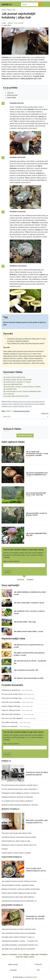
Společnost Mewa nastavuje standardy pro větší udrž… (20, 805)
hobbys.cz (6, 761)
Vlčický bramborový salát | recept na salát (16, 841)
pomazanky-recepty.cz (12, 905)
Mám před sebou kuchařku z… (12, 714)
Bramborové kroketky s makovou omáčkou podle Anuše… (21, 889)
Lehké (4, 23)
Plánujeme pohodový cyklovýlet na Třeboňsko (17, 797)
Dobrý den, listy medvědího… (11, 702)
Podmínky (43, 954)
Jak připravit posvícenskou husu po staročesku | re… (20, 901)
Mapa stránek (29, 957)
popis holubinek (25, 404)
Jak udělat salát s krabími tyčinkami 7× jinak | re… (18, 937)
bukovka (42, 402)
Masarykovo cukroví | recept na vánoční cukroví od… (19, 845)
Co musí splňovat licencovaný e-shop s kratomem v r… (20, 789)
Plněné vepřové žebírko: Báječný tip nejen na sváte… (19, 893)
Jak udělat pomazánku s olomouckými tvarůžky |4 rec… (20, 945)
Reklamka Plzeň (31, 977)
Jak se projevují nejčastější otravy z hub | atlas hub (36, 494)
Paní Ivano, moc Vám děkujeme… (13, 718)
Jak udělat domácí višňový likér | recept (28, 631)
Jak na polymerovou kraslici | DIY (26, 670)
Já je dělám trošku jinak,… (10, 722)
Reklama (27, 954)
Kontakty (13, 954)
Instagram (30, 580)
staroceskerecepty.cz (12, 857)
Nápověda (35, 954)
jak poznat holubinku (38, 404)
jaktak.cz (5, 954)
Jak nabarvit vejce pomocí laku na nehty (29, 678)
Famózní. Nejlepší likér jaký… (11, 706)
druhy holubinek (14, 404)
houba (20, 402)
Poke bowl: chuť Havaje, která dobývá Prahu (17, 833)
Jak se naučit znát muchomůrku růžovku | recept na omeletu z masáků (37, 454)
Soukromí (19, 957)
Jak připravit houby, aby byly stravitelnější (17, 380)
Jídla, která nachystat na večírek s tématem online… (19, 929)
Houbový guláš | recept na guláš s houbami (16, 853)
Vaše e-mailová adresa (11, 561)
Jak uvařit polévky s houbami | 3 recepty (17, 382)
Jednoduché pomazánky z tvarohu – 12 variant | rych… (20, 941)
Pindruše (5, 849)
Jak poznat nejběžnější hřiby (13, 384)
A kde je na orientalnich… (10, 726)
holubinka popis (7, 406)
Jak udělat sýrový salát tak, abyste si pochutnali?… (19, 949)
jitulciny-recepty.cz (10, 809)
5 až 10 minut (19, 23)
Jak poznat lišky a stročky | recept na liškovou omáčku (22, 387)
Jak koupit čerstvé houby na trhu (14, 377)
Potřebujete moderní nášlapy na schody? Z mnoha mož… (21, 793)
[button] (25, 41)
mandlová (5, 404)
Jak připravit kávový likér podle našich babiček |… (18, 897)
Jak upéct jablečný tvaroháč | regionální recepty (18, 885)
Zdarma (10, 23)
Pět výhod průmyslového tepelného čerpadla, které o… (20, 785)
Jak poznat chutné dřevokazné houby (16, 396)
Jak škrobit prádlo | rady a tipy (25, 622)
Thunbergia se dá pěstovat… (11, 690)
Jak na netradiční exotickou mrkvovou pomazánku (19, 933)
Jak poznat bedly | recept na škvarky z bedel (36, 514)
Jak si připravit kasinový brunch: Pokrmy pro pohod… (20, 881)
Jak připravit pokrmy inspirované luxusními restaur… (19, 837)
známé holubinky (19, 406)
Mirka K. (9, 411)
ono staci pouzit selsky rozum (12, 694)
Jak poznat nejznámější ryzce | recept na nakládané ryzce (37, 474)
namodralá (35, 402)
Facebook (21, 580)
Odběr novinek (13, 965)
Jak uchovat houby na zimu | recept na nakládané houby (22, 391)
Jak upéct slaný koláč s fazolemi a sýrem (29, 603)
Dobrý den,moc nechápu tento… (12, 698)
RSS (38, 970)
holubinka (15, 402)
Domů (4, 10)
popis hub (28, 406)
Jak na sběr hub (9, 394)
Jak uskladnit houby (10, 389)
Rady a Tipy (11, 10)
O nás (20, 954)
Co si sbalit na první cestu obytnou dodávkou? (17, 801)
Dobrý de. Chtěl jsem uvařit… (11, 710)
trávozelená (27, 402)
